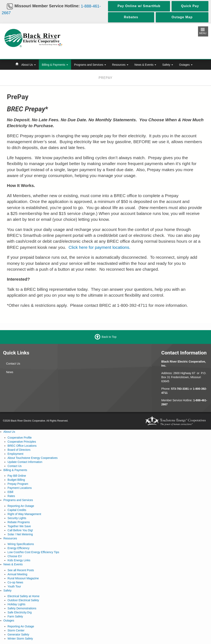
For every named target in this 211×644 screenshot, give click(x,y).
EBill (10, 492)
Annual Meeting (17, 574)
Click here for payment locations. (99, 247)
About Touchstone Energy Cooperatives (32, 458)
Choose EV (15, 556)
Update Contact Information (25, 462)
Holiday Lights (16, 604)
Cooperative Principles (22, 442)
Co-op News (15, 582)
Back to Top (109, 337)
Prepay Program (18, 484)
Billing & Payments (55, 65)
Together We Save (19, 526)
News (10, 372)
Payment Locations (20, 488)
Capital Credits (17, 510)
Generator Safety (18, 634)
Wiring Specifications (21, 544)
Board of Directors (19, 450)
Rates (11, 496)
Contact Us (13, 364)
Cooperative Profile (20, 438)
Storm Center (16, 630)
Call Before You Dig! (20, 530)
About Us (29, 65)
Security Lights (17, 518)
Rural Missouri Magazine (23, 578)
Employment (15, 454)
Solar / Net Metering (20, 534)
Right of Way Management (24, 514)
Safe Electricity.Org (20, 612)
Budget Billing (16, 480)
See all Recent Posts (21, 570)
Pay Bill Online (17, 476)
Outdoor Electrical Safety (23, 600)
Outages (186, 65)
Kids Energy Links (19, 560)
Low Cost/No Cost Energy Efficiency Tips (33, 552)
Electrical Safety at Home (23, 596)
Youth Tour (14, 586)
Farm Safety (15, 616)
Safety (168, 65)
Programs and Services (90, 65)
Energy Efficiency (18, 548)
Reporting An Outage (21, 506)
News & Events (145, 65)
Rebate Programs (19, 522)
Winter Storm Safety (20, 639)
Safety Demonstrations (22, 608)
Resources (120, 65)
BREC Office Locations (22, 446)
